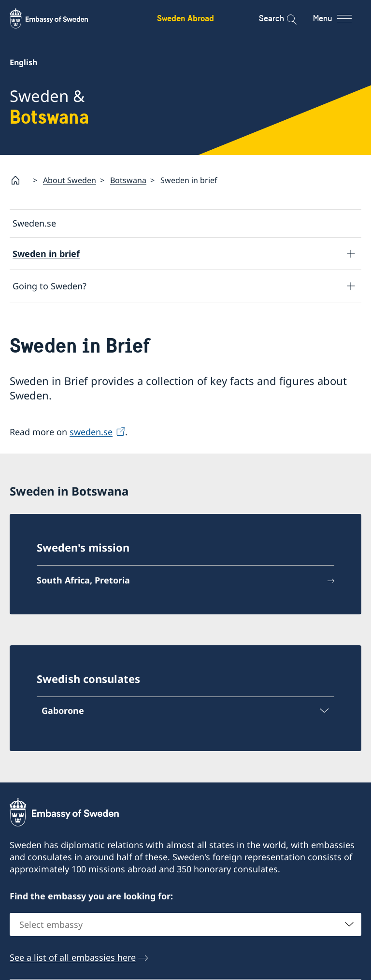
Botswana (128, 180)
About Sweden (70, 180)
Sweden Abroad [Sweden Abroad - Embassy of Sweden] (185, 18)
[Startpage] (19, 180)
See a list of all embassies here (73, 957)
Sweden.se (34, 223)
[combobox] (185, 924)
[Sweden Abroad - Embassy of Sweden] (58, 18)
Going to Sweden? (50, 286)
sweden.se (91, 432)
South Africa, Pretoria (83, 581)
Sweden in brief (46, 254)
